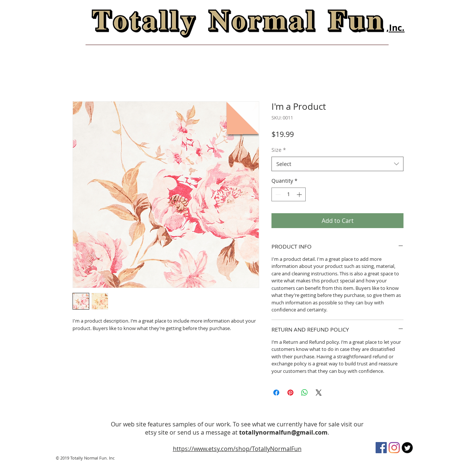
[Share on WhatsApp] (305, 393)
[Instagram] (394, 448)
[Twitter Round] (407, 448)
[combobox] (337, 164)
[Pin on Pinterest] (290, 393)
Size (279, 150)
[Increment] (300, 194)
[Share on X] (319, 393)
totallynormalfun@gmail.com (283, 432)
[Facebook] (381, 448)
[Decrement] (277, 194)
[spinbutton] (289, 194)
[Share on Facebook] (276, 393)
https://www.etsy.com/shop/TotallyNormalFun (237, 449)
